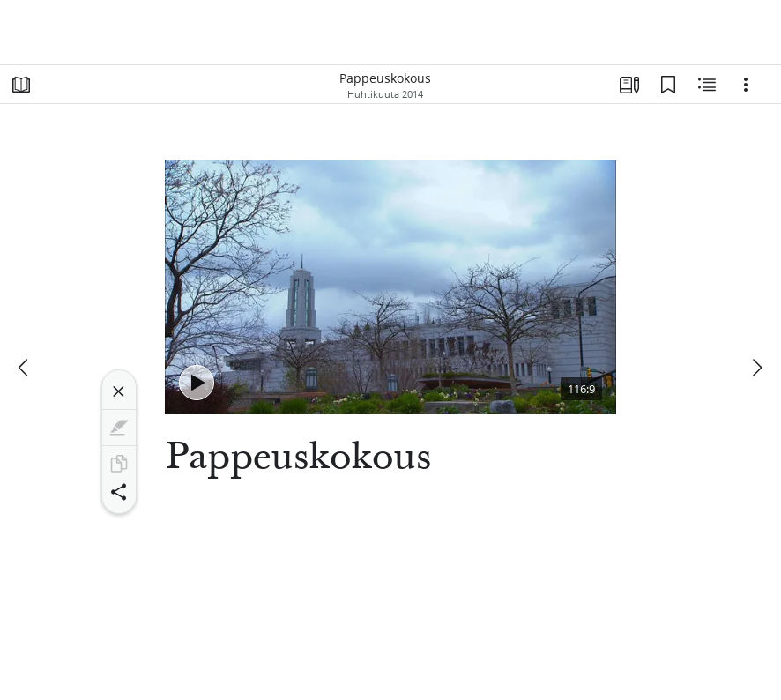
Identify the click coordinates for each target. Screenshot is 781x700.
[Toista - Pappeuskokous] (197, 383)
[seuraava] (756, 368)
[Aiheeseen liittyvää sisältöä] (707, 85)
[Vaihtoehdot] (746, 85)
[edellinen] (25, 368)
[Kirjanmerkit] (668, 85)
